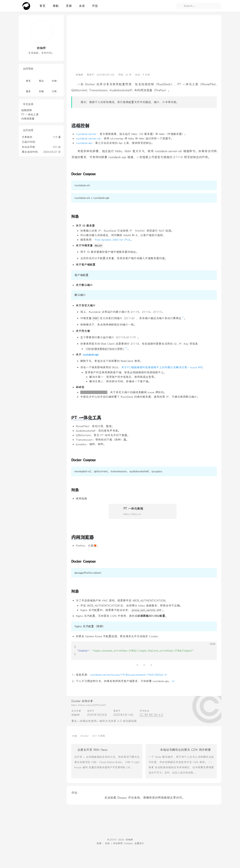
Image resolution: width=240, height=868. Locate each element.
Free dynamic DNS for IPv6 (112, 240)
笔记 (41, 79)
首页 (28, 79)
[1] (183, 317)
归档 (54, 79)
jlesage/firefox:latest (88, 573)
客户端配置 (81, 275)
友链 (41, 89)
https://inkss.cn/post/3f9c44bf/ (89, 705)
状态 (107, 843)
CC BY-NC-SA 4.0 (151, 715)
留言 (28, 89)
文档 (74, 736)
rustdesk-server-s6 (88, 139)
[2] (126, 348)
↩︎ (166, 675)
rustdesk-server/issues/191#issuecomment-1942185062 (127, 675)
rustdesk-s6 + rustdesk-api (92, 198)
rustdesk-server (86, 134)
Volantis (128, 843)
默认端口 (80, 295)
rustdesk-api (84, 143)
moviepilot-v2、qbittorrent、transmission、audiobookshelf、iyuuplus (118, 471)
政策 (99, 843)
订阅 (54, 89)
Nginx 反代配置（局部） (90, 626)
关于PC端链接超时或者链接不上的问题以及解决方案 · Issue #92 (162, 367)
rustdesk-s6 (82, 185)
